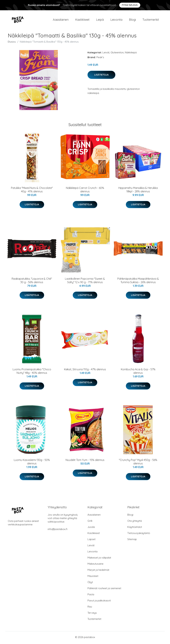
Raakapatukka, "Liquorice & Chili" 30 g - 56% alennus (32, 281)
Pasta (91, 596)
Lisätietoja (101, 76)
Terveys (92, 614)
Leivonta (116, 20)
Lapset (91, 540)
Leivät (106, 54)
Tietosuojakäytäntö (139, 534)
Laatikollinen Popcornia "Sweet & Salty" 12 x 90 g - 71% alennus (85, 281)
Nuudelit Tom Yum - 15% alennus (85, 461)
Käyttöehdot (135, 528)
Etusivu (12, 43)
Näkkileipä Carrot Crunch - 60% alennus (85, 191)
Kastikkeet (82, 20)
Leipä (100, 20)
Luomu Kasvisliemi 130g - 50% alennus (32, 463)
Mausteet (93, 577)
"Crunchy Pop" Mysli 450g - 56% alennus (138, 463)
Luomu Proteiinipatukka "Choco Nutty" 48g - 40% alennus (32, 372)
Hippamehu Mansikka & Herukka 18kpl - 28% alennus (138, 191)
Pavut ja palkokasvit (99, 602)
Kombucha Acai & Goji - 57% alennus (138, 372)
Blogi (132, 20)
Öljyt (90, 583)
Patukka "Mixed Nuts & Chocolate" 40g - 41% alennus (32, 191)
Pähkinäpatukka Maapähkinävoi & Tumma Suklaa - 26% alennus (138, 281)
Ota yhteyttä (135, 522)
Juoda (91, 528)
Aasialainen (61, 20)
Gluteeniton (117, 54)
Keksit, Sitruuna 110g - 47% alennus (85, 370)
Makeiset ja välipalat (99, 559)
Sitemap (132, 540)
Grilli (90, 522)
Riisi (90, 608)
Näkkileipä (131, 54)
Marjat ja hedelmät (98, 571)
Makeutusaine (95, 565)
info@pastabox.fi (58, 530)
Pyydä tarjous (130, 5)
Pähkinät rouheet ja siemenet (104, 589)
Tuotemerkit (151, 20)
